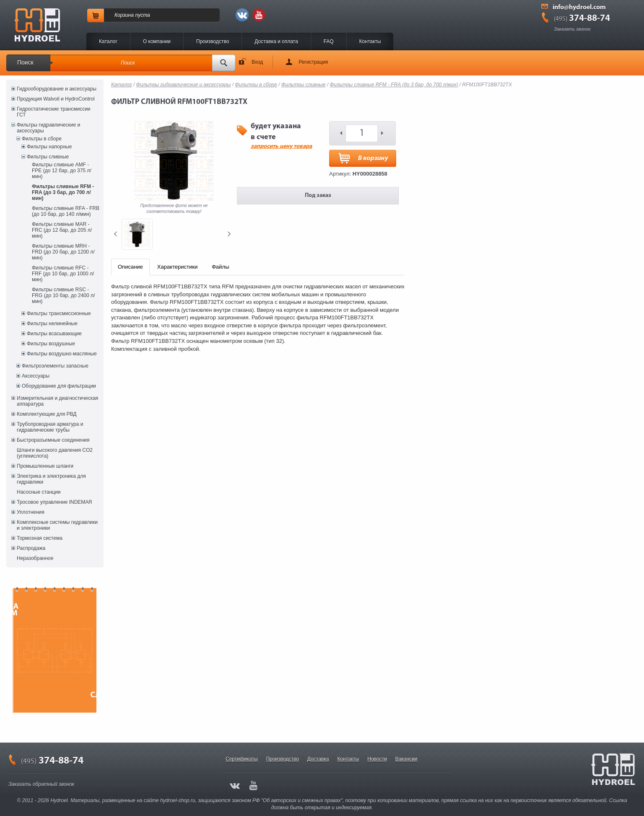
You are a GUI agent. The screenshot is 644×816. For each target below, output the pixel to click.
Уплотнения (31, 512)
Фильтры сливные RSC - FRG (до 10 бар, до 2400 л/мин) (63, 295)
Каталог (108, 41)
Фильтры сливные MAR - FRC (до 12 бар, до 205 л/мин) (62, 230)
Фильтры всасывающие (54, 334)
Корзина (124, 15)
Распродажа (31, 548)
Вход (257, 62)
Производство (213, 41)
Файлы (220, 267)
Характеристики (177, 267)
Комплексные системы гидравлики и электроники (57, 525)
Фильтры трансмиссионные (59, 313)
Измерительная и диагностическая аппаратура (57, 401)
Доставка (318, 759)
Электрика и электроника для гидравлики (51, 479)
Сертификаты (242, 759)
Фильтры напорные (49, 147)
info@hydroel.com (579, 8)
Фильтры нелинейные (52, 324)
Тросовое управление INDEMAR (55, 502)
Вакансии (406, 759)
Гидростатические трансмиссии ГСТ (54, 112)
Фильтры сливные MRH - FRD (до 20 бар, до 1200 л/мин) (63, 252)
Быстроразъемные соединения (53, 440)
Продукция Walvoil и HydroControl (56, 99)
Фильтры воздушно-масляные (62, 354)
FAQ (329, 41)
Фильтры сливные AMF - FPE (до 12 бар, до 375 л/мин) (62, 171)
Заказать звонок (572, 29)
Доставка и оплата (276, 41)
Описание (130, 267)
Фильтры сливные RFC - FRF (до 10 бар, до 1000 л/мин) (63, 274)
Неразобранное (35, 558)
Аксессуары (36, 376)
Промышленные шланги (45, 466)
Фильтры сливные (48, 157)
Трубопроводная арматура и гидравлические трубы (50, 427)
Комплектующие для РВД (47, 414)
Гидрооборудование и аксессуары (57, 89)
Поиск (25, 62)
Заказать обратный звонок (41, 784)
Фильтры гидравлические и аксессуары (48, 128)
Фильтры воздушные (51, 344)
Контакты (370, 41)
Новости (377, 759)
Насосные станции (39, 492)
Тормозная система (40, 538)
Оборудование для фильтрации (59, 386)
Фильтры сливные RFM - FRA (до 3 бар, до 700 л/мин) (63, 192)
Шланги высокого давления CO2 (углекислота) (55, 453)
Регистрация (313, 62)
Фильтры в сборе (42, 139)
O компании (157, 41)
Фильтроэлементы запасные (55, 366)
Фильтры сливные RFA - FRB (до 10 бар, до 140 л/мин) (66, 211)
